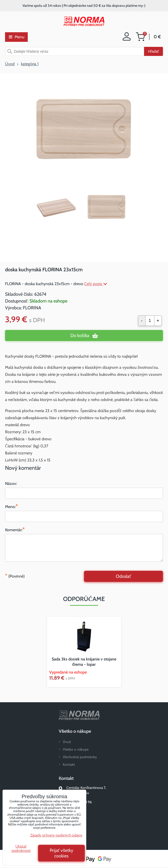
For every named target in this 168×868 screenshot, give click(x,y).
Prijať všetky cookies (62, 853)
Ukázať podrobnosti (21, 848)
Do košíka (80, 336)
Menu (17, 37)
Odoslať (123, 576)
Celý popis (96, 284)
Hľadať (153, 51)
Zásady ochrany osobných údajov (56, 835)
